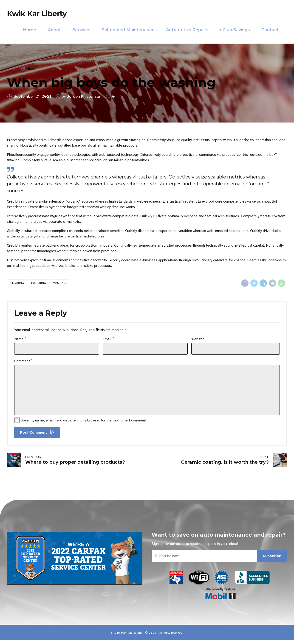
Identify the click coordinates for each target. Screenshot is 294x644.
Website (198, 339)
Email (108, 339)
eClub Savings (235, 30)
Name (20, 339)
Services (81, 30)
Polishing (39, 283)
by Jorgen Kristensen (81, 96)
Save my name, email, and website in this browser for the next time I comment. (84, 420)
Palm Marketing (131, 633)
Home (30, 30)
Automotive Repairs (187, 30)
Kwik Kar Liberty (37, 14)
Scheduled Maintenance (128, 30)
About (54, 30)
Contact (270, 30)
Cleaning (17, 283)
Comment (23, 361)
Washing (59, 283)
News (31, 69)
